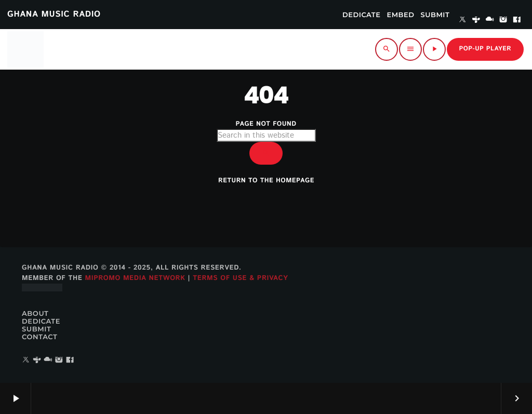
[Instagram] (503, 20)
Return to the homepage (266, 181)
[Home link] (25, 49)
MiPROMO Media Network (135, 278)
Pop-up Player (485, 49)
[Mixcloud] (490, 20)
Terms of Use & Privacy (240, 278)
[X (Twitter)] (462, 20)
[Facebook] (517, 20)
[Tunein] (476, 20)
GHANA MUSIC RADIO (54, 14)
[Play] (434, 49)
